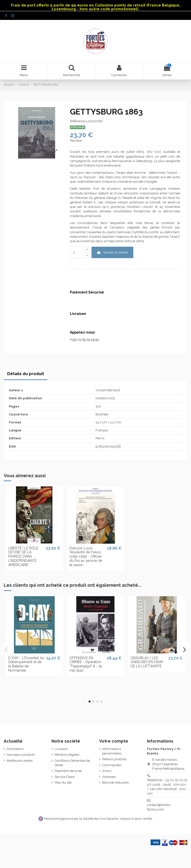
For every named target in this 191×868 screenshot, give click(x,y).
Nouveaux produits (21, 755)
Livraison (61, 749)
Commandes (112, 765)
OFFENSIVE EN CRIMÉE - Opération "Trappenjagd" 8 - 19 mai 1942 (86, 664)
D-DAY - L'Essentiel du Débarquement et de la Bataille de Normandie (26, 664)
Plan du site (63, 782)
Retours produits (114, 759)
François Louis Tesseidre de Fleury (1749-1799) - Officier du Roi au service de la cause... (86, 556)
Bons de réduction (116, 782)
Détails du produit (26, 374)
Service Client (65, 777)
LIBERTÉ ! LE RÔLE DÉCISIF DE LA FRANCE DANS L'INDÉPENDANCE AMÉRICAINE (23, 556)
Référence (77, 121)
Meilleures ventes (20, 761)
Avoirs (107, 771)
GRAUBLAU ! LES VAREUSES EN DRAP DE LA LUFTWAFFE (147, 662)
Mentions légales (67, 755)
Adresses (109, 777)
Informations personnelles (112, 751)
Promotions (15, 749)
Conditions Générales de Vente (72, 763)
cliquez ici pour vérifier (136, 819)
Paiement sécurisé (68, 771)
